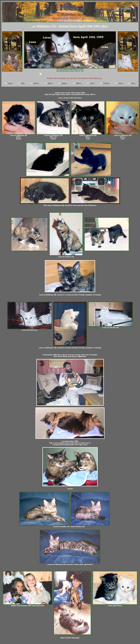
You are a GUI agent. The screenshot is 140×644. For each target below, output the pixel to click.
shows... (64, 83)
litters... (50, 83)
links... (134, 83)
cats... (23, 83)
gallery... (79, 83)
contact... (107, 83)
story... (92, 83)
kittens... (36, 83)
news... (121, 83)
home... (10, 83)
